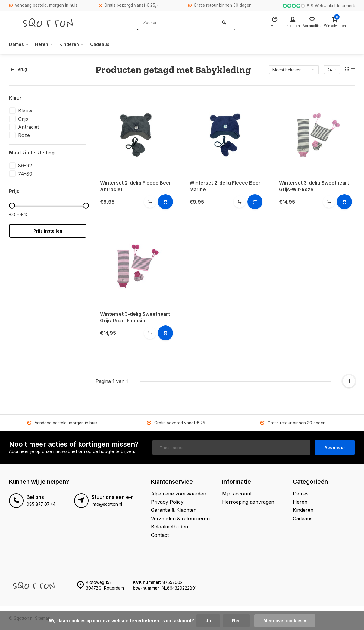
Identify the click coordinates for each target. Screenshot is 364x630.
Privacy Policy (167, 502)
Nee (236, 621)
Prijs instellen (48, 231)
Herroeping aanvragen (248, 502)
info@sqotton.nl (107, 504)
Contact (160, 534)
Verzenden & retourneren (180, 518)
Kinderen (78, 44)
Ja (208, 621)
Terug (19, 69)
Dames (20, 44)
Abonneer (335, 447)
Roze (24, 135)
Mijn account (237, 493)
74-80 (25, 174)
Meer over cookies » (285, 621)
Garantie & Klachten (174, 510)
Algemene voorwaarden (179, 493)
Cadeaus (108, 44)
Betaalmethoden (169, 526)
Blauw (25, 111)
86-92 (25, 166)
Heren (48, 44)
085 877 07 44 (41, 504)
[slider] (12, 206)
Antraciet (28, 127)
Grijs (23, 119)
